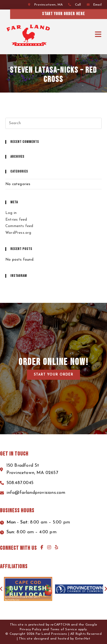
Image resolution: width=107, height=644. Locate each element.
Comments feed (19, 226)
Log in (11, 213)
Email (97, 5)
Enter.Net (83, 639)
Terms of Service (64, 629)
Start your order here (80, 14)
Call (78, 5)
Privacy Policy (31, 629)
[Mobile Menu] (98, 35)
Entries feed (16, 220)
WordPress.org (18, 233)
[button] (53, 375)
